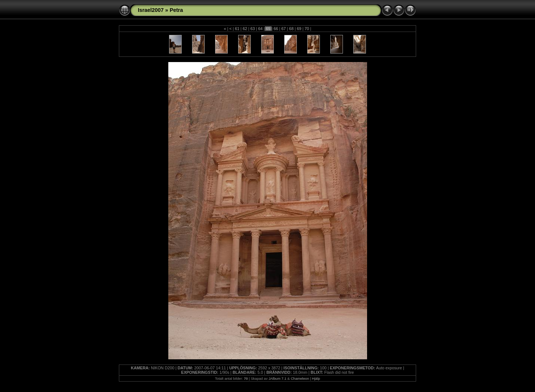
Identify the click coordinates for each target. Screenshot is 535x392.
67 (283, 29)
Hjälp (316, 378)
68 (291, 29)
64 (260, 29)
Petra (176, 10)
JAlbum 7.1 (278, 378)
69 (299, 29)
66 (276, 29)
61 (237, 29)
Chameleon (300, 378)
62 (245, 29)
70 (307, 29)
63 (253, 29)
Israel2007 (151, 10)
